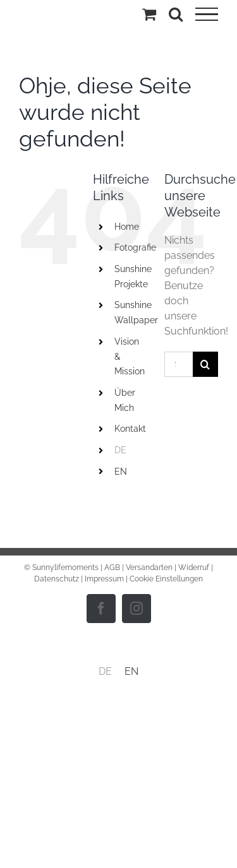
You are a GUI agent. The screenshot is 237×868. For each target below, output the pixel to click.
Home (127, 227)
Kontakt (130, 429)
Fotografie (135, 247)
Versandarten (149, 568)
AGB (112, 568)
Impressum (104, 579)
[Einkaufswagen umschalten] (149, 14)
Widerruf (194, 568)
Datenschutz (57, 579)
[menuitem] (130, 451)
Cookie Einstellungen (166, 579)
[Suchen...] (179, 364)
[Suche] (205, 364)
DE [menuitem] (105, 671)
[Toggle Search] (176, 14)
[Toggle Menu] (207, 15)
